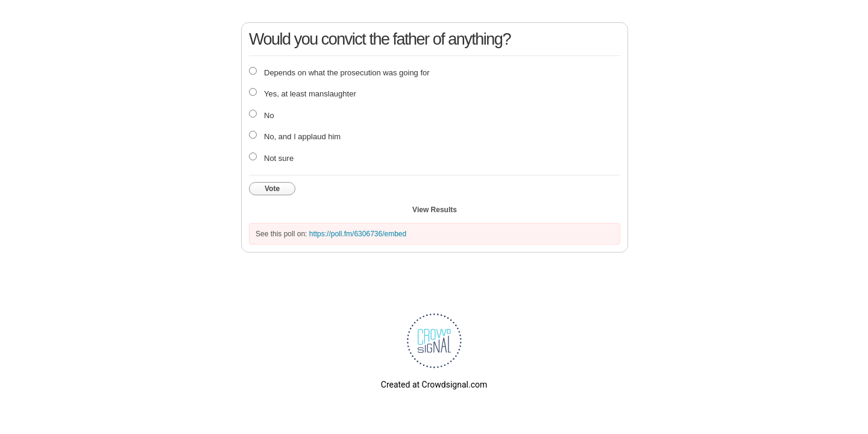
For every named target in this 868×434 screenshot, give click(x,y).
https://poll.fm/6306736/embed (358, 234)
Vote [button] (272, 189)
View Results (435, 210)
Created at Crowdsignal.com (434, 385)
